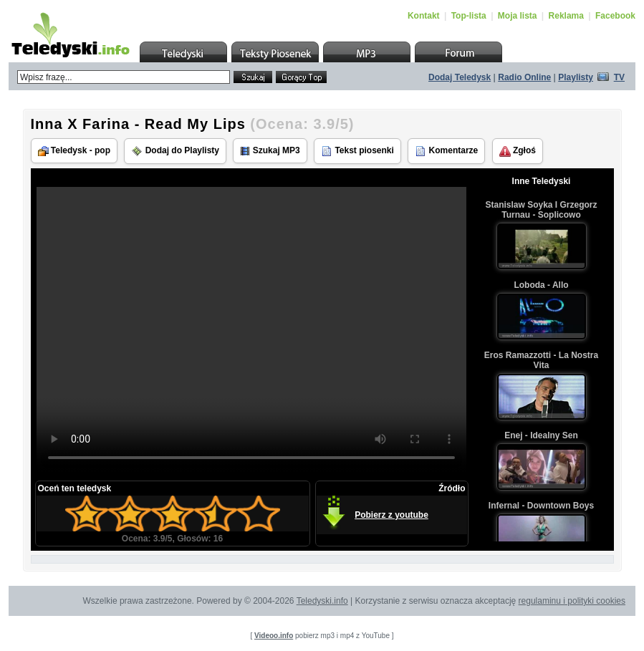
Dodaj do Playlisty (175, 151)
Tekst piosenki (357, 151)
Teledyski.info (322, 601)
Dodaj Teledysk (460, 77)
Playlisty (576, 77)
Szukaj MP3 (270, 151)
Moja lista (518, 16)
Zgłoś (518, 151)
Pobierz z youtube (391, 515)
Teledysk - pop (74, 151)
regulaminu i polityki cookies (572, 601)
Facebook (615, 16)
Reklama (566, 16)
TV (619, 77)
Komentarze (446, 151)
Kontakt (424, 16)
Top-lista (469, 16)
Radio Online (524, 77)
